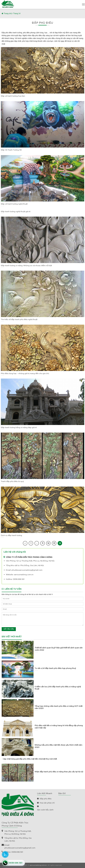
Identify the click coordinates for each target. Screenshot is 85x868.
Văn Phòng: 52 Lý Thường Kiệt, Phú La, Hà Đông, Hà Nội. (18, 832)
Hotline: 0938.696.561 (14, 852)
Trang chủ (8, 13)
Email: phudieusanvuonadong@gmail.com (20, 846)
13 (54, 543)
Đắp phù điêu (46, 799)
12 (48, 543)
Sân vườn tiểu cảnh (45, 810)
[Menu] (83, 4)
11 (42, 543)
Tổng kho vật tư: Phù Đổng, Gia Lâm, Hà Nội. (18, 839)
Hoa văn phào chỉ (47, 803)
